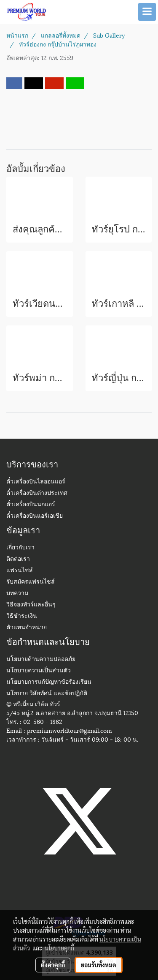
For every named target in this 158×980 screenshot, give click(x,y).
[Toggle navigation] (147, 12)
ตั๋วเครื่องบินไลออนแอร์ (36, 482)
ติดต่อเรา (18, 559)
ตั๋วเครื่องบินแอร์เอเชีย (35, 516)
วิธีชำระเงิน (22, 616)
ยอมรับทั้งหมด (99, 965)
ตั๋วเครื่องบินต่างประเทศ (37, 493)
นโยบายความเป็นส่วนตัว (39, 671)
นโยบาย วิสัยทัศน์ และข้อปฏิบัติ (47, 694)
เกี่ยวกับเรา (20, 548)
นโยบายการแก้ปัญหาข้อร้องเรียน (49, 682)
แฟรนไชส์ (20, 571)
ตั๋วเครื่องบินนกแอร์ (31, 505)
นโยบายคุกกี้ (59, 948)
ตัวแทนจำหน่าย (27, 628)
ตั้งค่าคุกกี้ (53, 965)
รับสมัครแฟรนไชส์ (31, 582)
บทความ (17, 594)
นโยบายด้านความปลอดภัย (41, 659)
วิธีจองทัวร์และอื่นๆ (31, 605)
